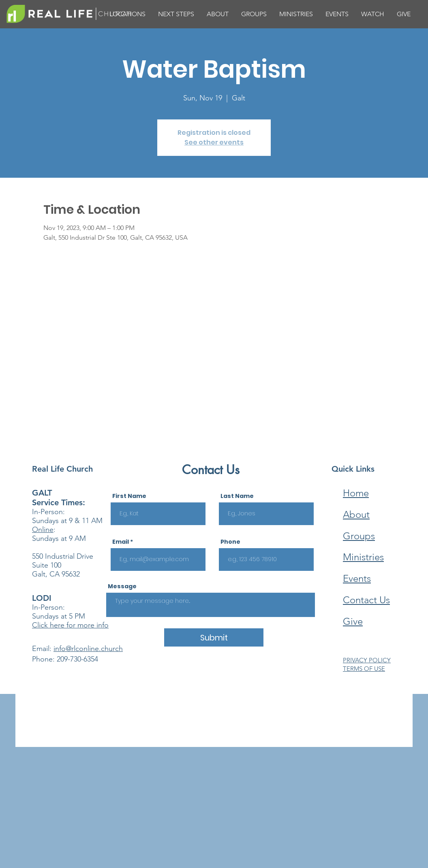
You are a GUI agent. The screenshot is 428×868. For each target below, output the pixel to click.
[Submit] (214, 637)
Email (121, 542)
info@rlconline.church (88, 649)
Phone (230, 542)
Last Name (237, 496)
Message (122, 586)
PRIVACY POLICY (367, 660)
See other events (214, 142)
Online (43, 530)
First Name (129, 496)
